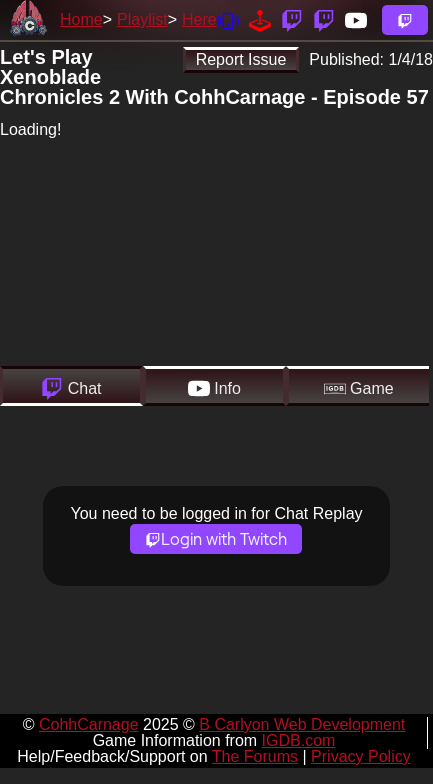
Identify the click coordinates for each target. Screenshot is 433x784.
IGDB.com (299, 740)
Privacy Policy (361, 756)
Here (199, 19)
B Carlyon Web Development (302, 724)
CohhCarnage (89, 724)
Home (81, 19)
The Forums (255, 756)
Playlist (142, 19)
